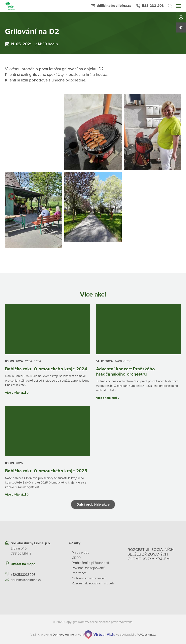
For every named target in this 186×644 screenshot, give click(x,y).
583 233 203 (153, 6)
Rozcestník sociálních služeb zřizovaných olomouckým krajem (151, 554)
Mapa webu (81, 553)
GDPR (76, 558)
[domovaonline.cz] (63, 635)
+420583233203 (23, 575)
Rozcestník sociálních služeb (93, 583)
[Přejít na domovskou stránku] (10, 6)
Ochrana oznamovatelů (89, 578)
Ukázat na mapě (23, 564)
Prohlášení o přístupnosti (90, 563)
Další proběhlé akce (93, 504)
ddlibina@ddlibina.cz (114, 6)
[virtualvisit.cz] (100, 635)
